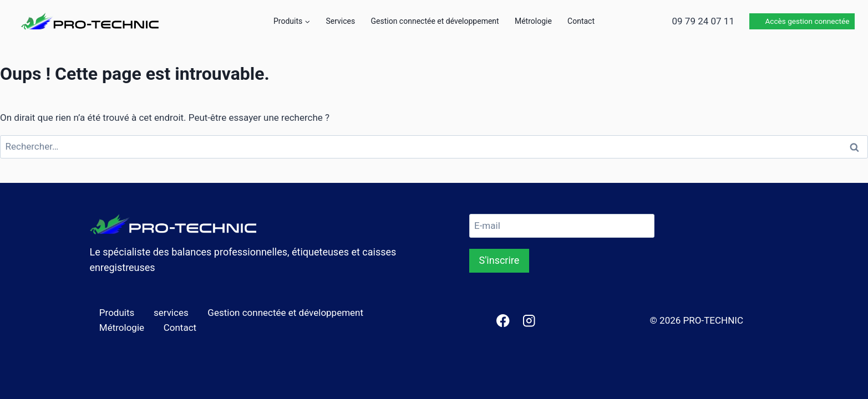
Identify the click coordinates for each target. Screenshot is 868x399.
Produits (117, 313)
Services (340, 21)
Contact (581, 21)
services (171, 313)
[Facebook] (503, 321)
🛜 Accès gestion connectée (801, 21)
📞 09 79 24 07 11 (696, 21)
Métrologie (533, 21)
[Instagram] (529, 321)
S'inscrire (499, 260)
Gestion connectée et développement (435, 21)
